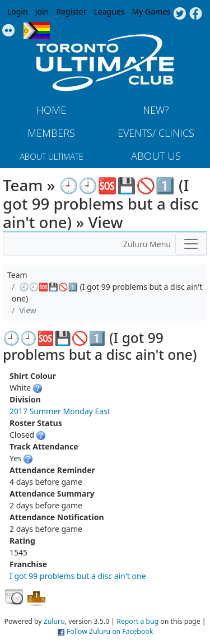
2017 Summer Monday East (60, 411)
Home (51, 110)
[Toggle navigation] (191, 244)
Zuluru (54, 621)
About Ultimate (52, 156)
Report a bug (137, 621)
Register (71, 11)
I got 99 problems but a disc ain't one (78, 576)
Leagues (109, 11)
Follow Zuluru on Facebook (110, 631)
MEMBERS (51, 133)
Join (42, 11)
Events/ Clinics (156, 133)
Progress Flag (37, 31)
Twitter (179, 14)
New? (156, 110)
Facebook (196, 14)
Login (18, 11)
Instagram (9, 31)
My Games (151, 11)
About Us (156, 156)
